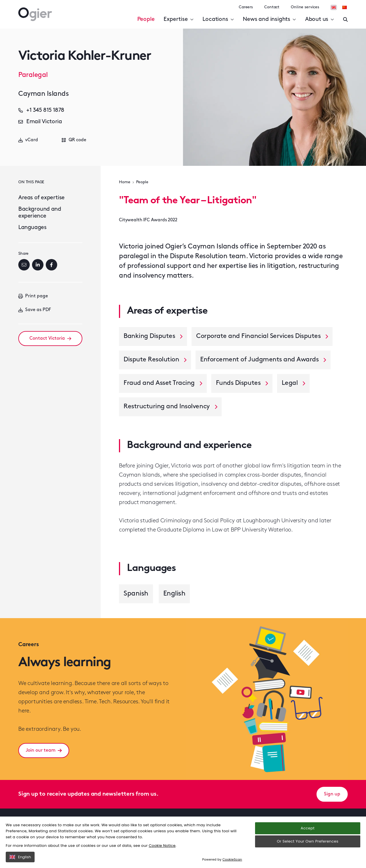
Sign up (332, 794)
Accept (308, 828)
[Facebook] (51, 265)
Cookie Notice (162, 846)
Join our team (44, 750)
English (20, 857)
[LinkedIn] (38, 265)
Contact (272, 7)
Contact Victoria (50, 339)
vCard (28, 140)
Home (125, 182)
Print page (33, 296)
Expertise (178, 19)
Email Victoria (40, 122)
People (146, 19)
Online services (305, 7)
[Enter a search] (345, 19)
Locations (218, 19)
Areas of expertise (41, 198)
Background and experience (40, 213)
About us (320, 19)
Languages (32, 228)
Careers (246, 7)
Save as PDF (35, 310)
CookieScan (232, 859)
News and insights (269, 19)
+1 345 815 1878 (41, 110)
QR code (74, 140)
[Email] (24, 265)
